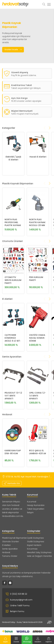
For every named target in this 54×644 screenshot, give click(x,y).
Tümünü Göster (10, 556)
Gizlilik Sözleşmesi (36, 542)
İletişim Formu (15, 611)
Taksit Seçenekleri (36, 509)
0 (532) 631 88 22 (16, 594)
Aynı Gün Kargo (19, 108)
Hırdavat (6, 552)
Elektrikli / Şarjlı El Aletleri (13, 178)
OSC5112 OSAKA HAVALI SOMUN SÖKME (37, 358)
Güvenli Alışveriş (20, 72)
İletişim (30, 513)
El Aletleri (6, 545)
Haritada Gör (12, 483)
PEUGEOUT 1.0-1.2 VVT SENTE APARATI (13, 416)
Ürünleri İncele (13, 50)
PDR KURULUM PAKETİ (36, 299)
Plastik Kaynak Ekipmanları (14, 538)
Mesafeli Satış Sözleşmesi (39, 552)
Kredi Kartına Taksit (22, 85)
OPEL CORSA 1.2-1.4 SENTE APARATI (37, 416)
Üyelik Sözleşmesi (35, 538)
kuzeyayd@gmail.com (19, 600)
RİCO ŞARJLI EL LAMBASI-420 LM (38, 472)
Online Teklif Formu (18, 606)
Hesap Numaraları (36, 505)
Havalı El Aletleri (38, 177)
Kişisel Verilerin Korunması (34, 547)
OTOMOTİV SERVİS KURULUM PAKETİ (13, 300)
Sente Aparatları (10, 549)
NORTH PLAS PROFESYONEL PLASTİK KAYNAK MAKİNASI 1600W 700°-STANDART (13, 243)
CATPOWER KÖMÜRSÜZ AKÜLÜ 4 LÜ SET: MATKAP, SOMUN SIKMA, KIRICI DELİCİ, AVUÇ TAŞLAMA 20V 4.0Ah (13, 358)
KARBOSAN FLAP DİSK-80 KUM (13, 472)
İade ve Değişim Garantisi (39, 556)
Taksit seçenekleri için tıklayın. (26, 88)
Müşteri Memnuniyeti (22, 121)
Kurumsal (32, 502)
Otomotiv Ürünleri (11, 542)
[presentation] (45, 138)
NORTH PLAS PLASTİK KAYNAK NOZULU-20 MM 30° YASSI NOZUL (38, 243)
